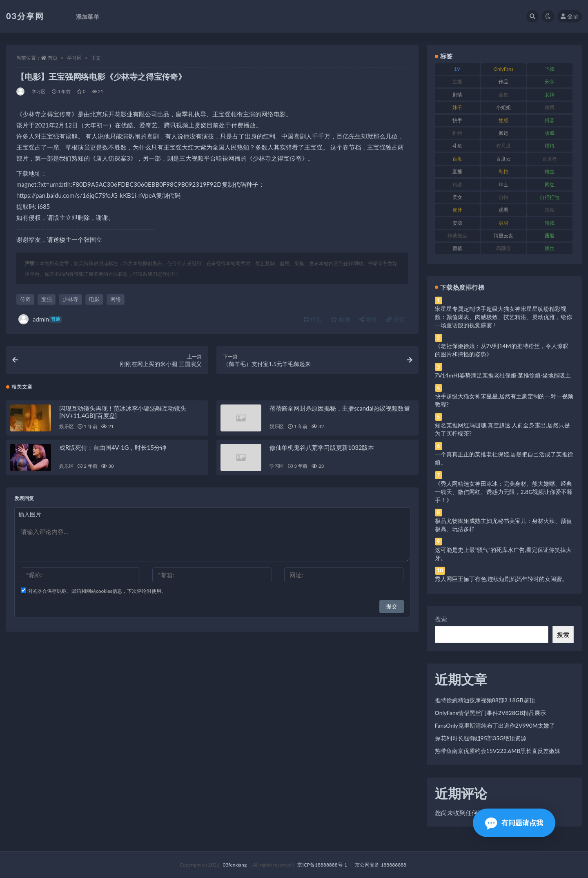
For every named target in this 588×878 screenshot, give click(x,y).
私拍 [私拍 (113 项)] (503, 171)
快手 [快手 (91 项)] (457, 120)
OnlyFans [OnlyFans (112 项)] (504, 69)
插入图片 (30, 517)
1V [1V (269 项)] (457, 69)
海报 (368, 319)
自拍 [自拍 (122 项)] (503, 197)
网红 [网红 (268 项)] (550, 184)
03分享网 (25, 16)
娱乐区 (66, 429)
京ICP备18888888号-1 (322, 865)
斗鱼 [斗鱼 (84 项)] (457, 146)
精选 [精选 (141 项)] (457, 184)
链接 (395, 319)
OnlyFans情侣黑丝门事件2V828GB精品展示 (491, 713)
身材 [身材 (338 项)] (503, 223)
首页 (53, 58)
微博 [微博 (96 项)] (550, 107)
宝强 (47, 299)
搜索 (441, 619)
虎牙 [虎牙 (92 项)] (457, 210)
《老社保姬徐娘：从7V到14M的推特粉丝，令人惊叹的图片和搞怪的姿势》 (502, 350)
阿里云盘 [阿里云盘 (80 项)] (503, 236)
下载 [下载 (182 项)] (550, 69)
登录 (570, 16)
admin (40, 319)
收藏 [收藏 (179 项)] (550, 133)
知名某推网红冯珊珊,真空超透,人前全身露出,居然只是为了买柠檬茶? (503, 429)
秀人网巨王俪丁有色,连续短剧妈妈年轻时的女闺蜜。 (501, 579)
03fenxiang (235, 865)
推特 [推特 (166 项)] (457, 133)
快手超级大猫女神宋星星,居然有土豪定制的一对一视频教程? (504, 400)
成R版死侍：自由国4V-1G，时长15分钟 (112, 450)
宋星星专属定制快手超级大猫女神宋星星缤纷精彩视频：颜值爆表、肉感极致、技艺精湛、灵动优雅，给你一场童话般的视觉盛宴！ (503, 317)
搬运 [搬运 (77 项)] (503, 133)
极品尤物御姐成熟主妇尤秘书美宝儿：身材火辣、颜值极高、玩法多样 (503, 525)
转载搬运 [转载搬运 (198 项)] (457, 236)
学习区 (74, 58)
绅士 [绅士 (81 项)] (503, 184)
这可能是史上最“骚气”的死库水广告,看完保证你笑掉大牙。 (503, 554)
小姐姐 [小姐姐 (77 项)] (503, 107)
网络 (116, 299)
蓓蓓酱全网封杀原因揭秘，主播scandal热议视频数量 (340, 410)
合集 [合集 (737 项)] (503, 95)
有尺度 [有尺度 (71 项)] (503, 146)
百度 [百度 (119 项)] (457, 159)
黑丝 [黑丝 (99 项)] (550, 248)
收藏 (341, 319)
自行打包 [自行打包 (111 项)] (550, 197)
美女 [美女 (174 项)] (457, 197)
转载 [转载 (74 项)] (550, 223)
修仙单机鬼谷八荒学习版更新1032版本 (322, 450)
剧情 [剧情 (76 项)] (457, 95)
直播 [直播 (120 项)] (457, 171)
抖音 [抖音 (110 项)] (550, 120)
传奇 (25, 299)
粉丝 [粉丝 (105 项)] (550, 171)
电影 (94, 299)
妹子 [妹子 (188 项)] (457, 107)
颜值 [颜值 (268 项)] (457, 248)
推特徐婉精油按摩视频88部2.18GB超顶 (485, 700)
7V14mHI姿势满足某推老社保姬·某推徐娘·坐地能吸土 (503, 375)
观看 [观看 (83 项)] (503, 210)
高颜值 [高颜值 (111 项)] (503, 248)
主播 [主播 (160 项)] (457, 82)
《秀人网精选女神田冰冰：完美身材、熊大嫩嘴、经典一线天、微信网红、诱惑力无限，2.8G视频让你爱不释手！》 (504, 492)
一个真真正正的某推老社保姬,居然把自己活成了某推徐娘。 (504, 458)
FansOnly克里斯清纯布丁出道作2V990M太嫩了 (495, 725)
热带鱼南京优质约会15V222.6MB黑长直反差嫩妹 (498, 751)
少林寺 (70, 299)
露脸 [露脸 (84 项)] (550, 236)
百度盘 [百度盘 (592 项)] (550, 159)
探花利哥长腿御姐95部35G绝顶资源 (481, 738)
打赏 (313, 319)
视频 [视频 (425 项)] (550, 210)
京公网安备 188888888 (381, 865)
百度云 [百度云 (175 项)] (503, 159)
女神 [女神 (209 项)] (550, 95)
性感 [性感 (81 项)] (503, 120)
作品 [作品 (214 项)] (503, 82)
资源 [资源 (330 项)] (457, 223)
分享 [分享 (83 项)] (550, 82)
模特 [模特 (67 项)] (550, 146)
